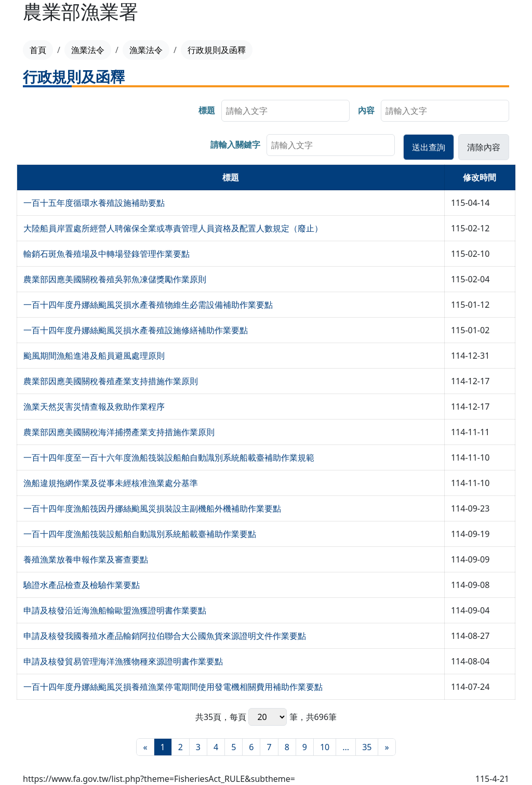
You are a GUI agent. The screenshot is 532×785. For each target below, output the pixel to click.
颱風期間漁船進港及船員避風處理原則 (94, 356)
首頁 (38, 50)
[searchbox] (285, 111)
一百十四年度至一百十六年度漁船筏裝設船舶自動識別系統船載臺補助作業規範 (169, 457)
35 (367, 747)
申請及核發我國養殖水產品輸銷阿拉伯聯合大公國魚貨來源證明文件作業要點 (165, 636)
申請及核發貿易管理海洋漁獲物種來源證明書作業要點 (123, 661)
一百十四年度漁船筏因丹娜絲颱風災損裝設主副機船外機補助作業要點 (152, 508)
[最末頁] (387, 747)
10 (325, 747)
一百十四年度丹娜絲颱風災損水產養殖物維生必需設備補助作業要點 (148, 305)
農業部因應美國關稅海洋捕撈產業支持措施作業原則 (119, 432)
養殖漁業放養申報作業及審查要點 (86, 559)
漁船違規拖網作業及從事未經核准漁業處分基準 (111, 483)
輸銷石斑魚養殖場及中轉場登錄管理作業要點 (107, 254)
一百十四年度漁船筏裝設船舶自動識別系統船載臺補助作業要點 (140, 534)
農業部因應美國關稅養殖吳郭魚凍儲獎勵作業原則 (115, 279)
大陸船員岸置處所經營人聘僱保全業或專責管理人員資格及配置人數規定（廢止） (173, 228)
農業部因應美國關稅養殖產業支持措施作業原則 (111, 381)
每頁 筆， (268, 717)
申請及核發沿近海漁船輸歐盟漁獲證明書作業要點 (115, 610)
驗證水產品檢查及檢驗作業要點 (82, 585)
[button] (429, 147)
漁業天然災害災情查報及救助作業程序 (94, 407)
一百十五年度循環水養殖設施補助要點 (94, 203)
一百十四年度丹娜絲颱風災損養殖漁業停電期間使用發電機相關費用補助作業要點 (173, 687)
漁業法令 (88, 50)
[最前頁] (145, 747)
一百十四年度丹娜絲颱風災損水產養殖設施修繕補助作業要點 (136, 330)
